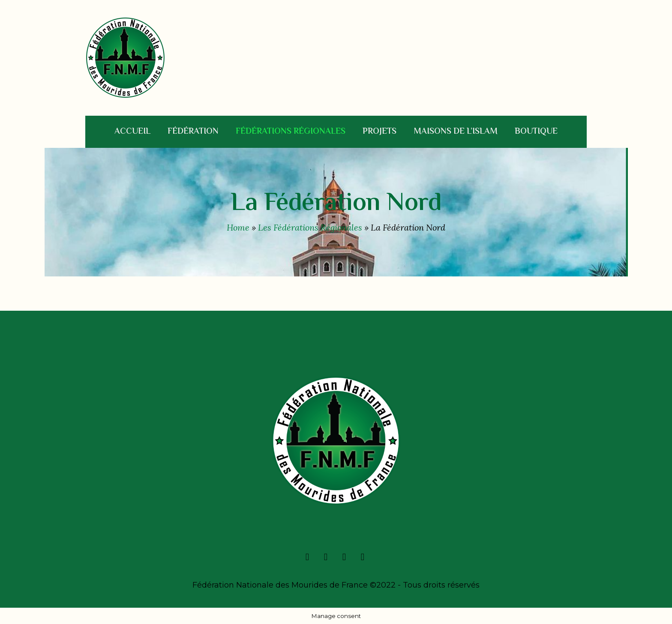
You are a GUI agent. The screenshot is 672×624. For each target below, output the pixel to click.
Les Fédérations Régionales (310, 227)
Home (238, 227)
